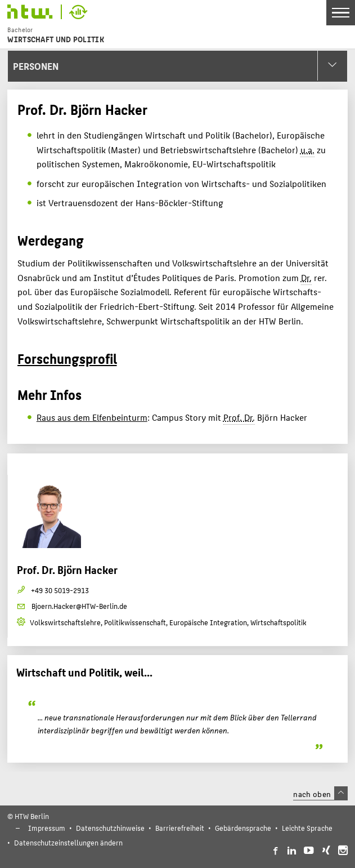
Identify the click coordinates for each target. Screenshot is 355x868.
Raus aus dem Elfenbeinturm (92, 417)
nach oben (320, 794)
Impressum (47, 828)
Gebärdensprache (243, 828)
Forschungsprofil (67, 358)
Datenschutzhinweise (110, 828)
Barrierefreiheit (180, 828)
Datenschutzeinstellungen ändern (68, 842)
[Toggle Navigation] (341, 13)
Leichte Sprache (307, 828)
